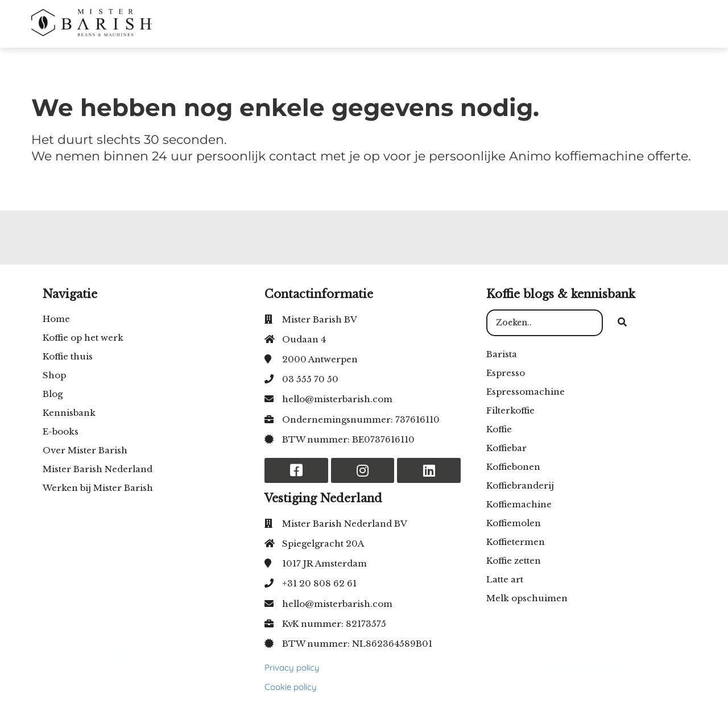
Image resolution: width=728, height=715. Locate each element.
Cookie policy (291, 687)
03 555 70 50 (310, 379)
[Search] (622, 323)
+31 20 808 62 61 (319, 583)
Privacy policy (292, 668)
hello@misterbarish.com (337, 399)
